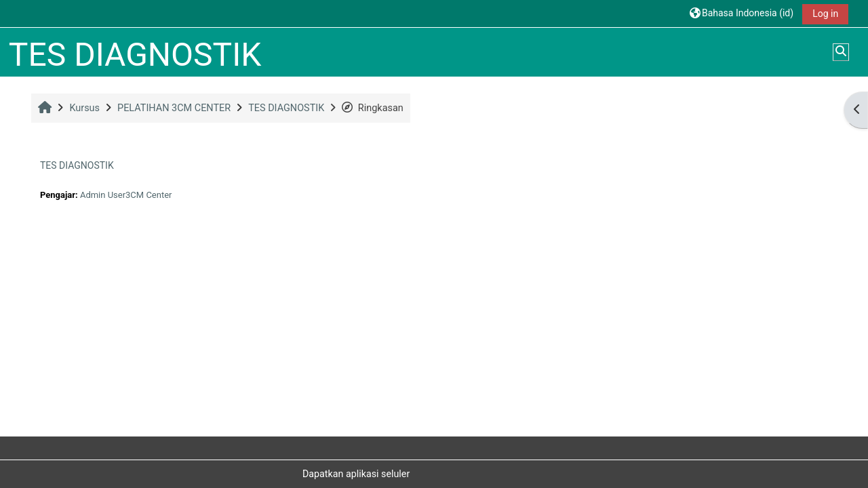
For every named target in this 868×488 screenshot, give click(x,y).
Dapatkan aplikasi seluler (356, 474)
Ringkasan (373, 108)
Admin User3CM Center (126, 195)
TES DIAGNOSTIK (77, 165)
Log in (825, 14)
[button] (742, 13)
